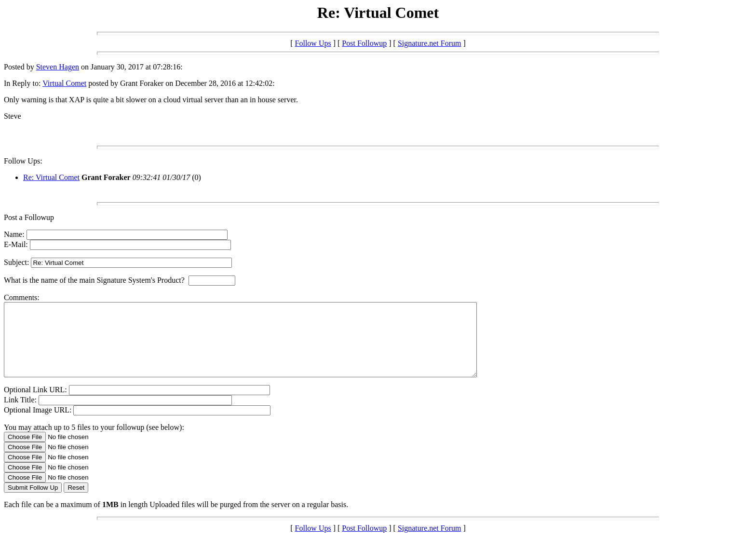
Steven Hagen (58, 67)
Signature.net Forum (430, 43)
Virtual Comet (64, 83)
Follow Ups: (23, 161)
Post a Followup (29, 217)
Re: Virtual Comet (51, 177)
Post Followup (364, 43)
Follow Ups (313, 43)
